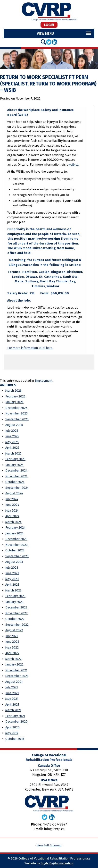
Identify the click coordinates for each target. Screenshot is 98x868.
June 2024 (12, 505)
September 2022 (17, 625)
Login (49, 25)
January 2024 (14, 533)
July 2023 (12, 568)
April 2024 (12, 516)
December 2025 (16, 408)
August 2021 (14, 682)
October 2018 (15, 739)
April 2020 (12, 727)
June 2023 (12, 573)
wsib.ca (73, 164)
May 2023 (12, 579)
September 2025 (17, 419)
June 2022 (12, 642)
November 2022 (16, 613)
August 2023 (14, 562)
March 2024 (13, 522)
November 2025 (16, 413)
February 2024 (15, 527)
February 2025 (15, 459)
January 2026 (14, 402)
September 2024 (17, 488)
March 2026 (13, 391)
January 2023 (14, 602)
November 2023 (16, 545)
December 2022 (16, 607)
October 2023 (15, 550)
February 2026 (15, 396)
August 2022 (14, 630)
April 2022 (12, 653)
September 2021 (17, 676)
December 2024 (16, 470)
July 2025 (12, 431)
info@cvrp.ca (54, 829)
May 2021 (12, 699)
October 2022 (15, 619)
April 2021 (12, 704)
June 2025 (12, 436)
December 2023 (16, 539)
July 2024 (12, 499)
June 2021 (12, 693)
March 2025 (13, 453)
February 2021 (15, 716)
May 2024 (12, 510)
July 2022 (12, 636)
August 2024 (14, 493)
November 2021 (16, 670)
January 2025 (14, 465)
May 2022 (12, 647)
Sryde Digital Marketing (57, 863)
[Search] (43, 42)
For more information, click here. (30, 348)
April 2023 (12, 585)
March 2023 (13, 590)
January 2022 (14, 664)
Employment (44, 381)
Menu (49, 34)
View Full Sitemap (49, 845)
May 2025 (12, 442)
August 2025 (14, 425)
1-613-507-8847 (55, 824)
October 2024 (15, 482)
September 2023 (17, 556)
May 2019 (12, 733)
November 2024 (16, 476)
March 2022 (13, 659)
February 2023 (15, 596)
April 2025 (12, 448)
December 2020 (16, 721)
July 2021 (12, 687)
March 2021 (13, 710)
